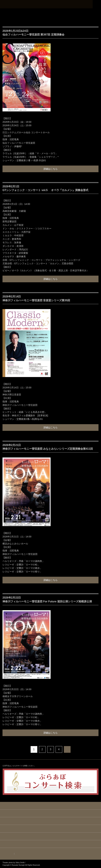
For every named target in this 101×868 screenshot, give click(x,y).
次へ (67, 749)
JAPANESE (21, 854)
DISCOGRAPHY (50, 836)
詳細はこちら (51, 169)
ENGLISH (8, 854)
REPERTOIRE (50, 829)
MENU (97, 4)
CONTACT (50, 844)
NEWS (50, 813)
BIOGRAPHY (50, 821)
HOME (50, 806)
